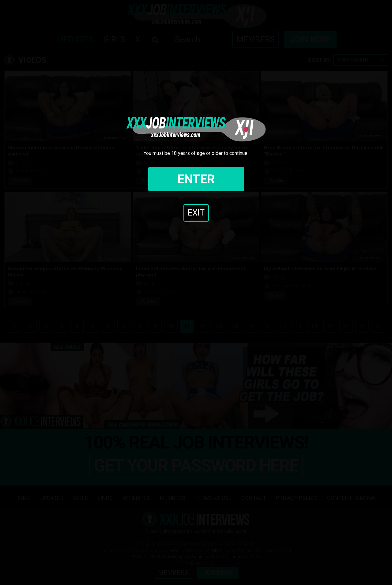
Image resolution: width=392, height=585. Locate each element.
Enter (196, 179)
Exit (196, 213)
